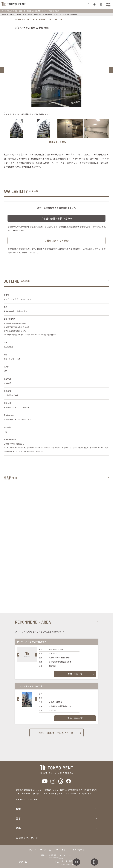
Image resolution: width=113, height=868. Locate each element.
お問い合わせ (78, 850)
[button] (2, 70)
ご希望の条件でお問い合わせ (56, 220)
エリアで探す (17, 14)
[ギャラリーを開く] (56, 142)
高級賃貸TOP (6, 14)
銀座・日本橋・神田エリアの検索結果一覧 (38, 14)
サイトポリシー (63, 850)
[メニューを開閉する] (108, 4)
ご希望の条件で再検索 (56, 243)
